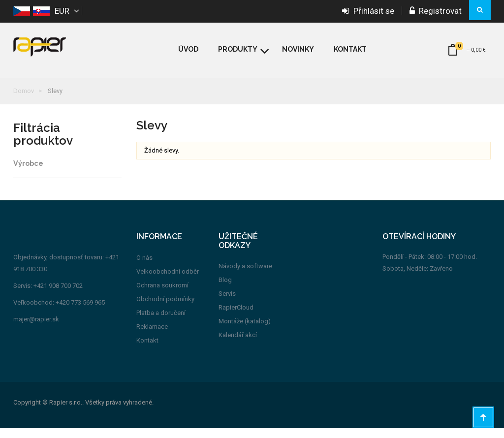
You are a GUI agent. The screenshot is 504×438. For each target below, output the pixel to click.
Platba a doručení (161, 323)
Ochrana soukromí (162, 295)
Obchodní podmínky (165, 309)
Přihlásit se (368, 11)
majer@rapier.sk (36, 329)
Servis (227, 304)
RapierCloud (236, 318)
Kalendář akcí (238, 345)
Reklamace (152, 336)
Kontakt (147, 350)
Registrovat (436, 11)
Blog (225, 290)
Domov (24, 91)
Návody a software (245, 276)
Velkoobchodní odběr (168, 281)
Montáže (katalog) (245, 331)
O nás (144, 267)
